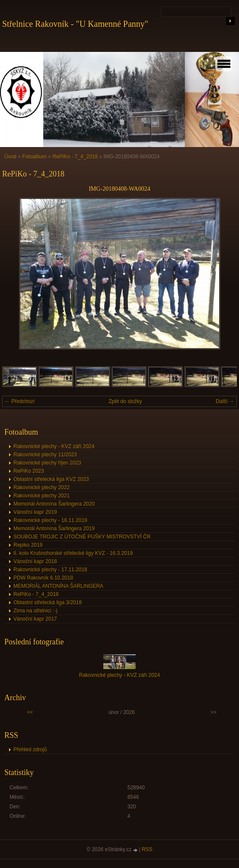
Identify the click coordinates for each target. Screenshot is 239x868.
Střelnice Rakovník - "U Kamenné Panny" (75, 24)
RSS (147, 849)
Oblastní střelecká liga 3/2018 (48, 602)
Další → (225, 401)
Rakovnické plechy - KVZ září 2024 (54, 446)
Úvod (10, 157)
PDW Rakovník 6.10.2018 (43, 578)
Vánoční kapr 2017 (35, 619)
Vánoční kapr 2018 (35, 561)
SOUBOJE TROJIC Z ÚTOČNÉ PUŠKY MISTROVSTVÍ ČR (82, 537)
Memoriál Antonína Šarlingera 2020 (54, 504)
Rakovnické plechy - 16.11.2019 (50, 520)
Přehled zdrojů (30, 749)
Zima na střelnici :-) (35, 611)
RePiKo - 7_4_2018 (75, 157)
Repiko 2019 (28, 545)
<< (30, 712)
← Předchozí (20, 401)
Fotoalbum (34, 157)
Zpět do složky (125, 401)
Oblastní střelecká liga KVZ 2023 (51, 479)
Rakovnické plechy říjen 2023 (47, 463)
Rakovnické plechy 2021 (41, 496)
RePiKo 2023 (29, 471)
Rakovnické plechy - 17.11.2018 (50, 570)
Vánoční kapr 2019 (35, 512)
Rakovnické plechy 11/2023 (45, 455)
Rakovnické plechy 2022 (41, 487)
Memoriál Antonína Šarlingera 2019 (54, 528)
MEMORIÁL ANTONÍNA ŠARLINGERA (58, 586)
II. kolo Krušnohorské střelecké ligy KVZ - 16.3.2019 (73, 553)
